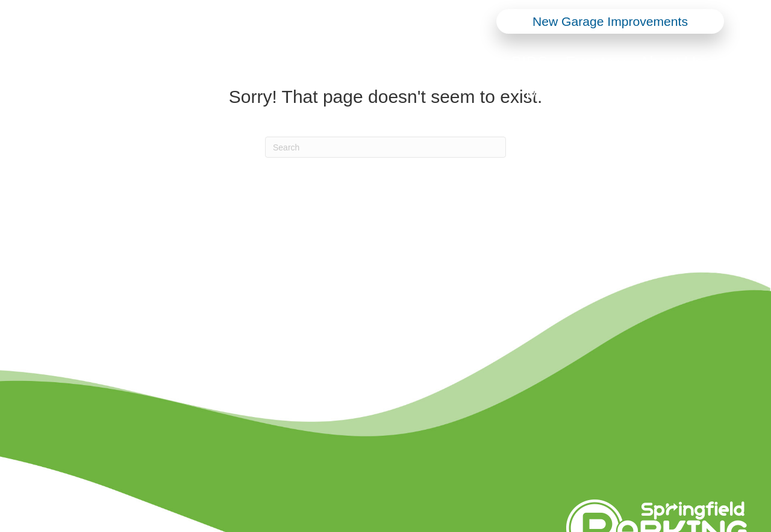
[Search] (385, 147)
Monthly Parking (582, 94)
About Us (671, 62)
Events (590, 62)
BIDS (530, 62)
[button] (494, 62)
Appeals (684, 94)
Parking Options (430, 62)
